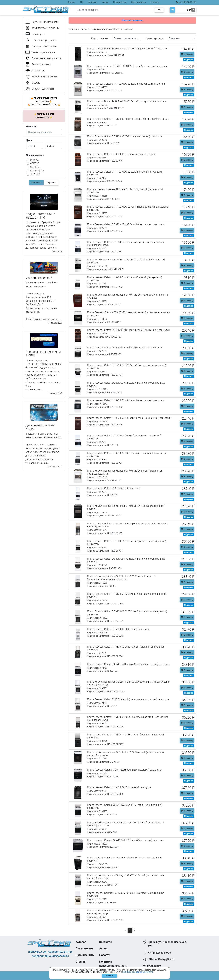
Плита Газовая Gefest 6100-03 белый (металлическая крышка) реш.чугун (128, 699)
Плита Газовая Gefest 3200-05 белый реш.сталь (114, 488)
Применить (36, 183)
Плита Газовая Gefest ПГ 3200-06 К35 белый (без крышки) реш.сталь (126, 400)
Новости (155, 2)
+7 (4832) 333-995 (186, 2)
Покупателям (120, 2)
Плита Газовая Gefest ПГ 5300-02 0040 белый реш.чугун (118, 629)
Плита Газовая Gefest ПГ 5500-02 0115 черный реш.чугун (119, 787)
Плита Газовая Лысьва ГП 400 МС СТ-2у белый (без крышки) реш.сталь (127, 66)
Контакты (93, 2)
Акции (105, 2)
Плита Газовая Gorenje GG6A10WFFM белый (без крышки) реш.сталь (126, 840)
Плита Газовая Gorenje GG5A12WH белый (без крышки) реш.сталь (124, 770)
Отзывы (81, 962)
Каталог (71, 2)
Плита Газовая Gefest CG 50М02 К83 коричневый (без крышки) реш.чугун (128, 330)
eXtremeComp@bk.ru (161, 959)
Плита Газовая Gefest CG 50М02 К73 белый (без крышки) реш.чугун (125, 348)
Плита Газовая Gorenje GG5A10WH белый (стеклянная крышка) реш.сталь (129, 664)
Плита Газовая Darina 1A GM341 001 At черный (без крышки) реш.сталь (127, 49)
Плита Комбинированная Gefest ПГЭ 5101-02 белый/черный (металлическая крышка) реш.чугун (121, 578)
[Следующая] (139, 930)
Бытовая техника (101, 29)
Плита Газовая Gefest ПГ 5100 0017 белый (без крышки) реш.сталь (125, 136)
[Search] (114, 10)
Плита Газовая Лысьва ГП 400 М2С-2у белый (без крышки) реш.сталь (126, 84)
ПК (82, 2)
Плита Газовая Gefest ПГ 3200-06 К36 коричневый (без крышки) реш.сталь (129, 418)
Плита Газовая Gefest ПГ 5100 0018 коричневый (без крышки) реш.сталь (128, 119)
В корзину (187, 54)
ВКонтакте (154, 966)
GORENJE (36, 167)
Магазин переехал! (132, 20)
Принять (110, 976)
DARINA (35, 160)
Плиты (117, 29)
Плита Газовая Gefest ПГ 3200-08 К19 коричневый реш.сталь (121, 154)
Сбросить (51, 183)
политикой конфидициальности (138, 972)
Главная (73, 29)
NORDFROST (37, 171)
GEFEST (35, 163)
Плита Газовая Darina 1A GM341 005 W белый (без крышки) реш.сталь (126, 101)
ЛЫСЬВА (35, 174)
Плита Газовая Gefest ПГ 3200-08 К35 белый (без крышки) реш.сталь (126, 224)
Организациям (138, 2)
